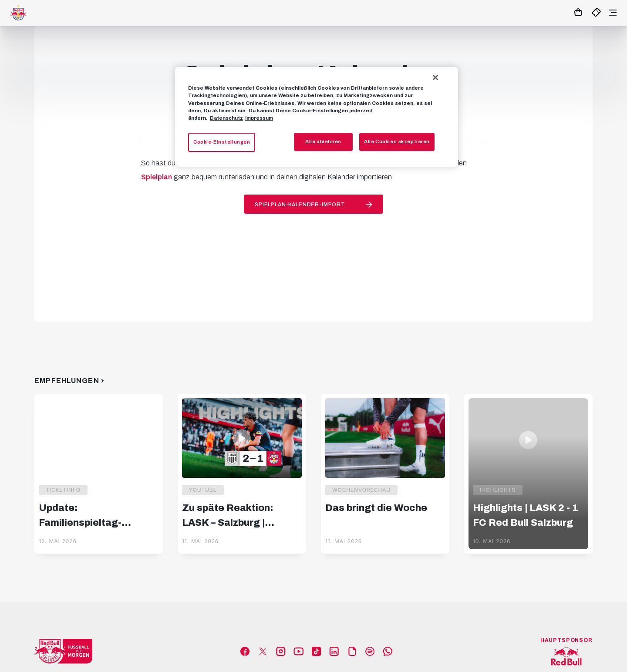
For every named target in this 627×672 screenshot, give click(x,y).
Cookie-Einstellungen (222, 142)
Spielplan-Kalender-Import (300, 205)
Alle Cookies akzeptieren (397, 141)
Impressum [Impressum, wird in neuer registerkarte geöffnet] (259, 118)
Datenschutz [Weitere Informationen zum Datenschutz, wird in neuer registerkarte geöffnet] (226, 118)
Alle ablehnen (323, 141)
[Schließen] (435, 77)
